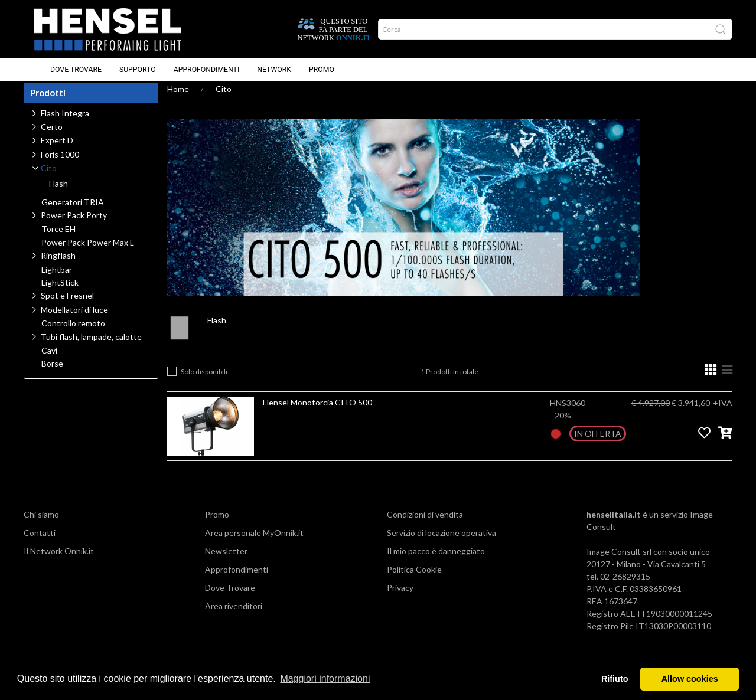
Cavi (49, 362)
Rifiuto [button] (615, 679)
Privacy (400, 599)
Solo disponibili (204, 383)
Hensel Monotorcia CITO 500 (317, 413)
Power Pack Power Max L (88, 254)
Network (274, 70)
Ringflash (58, 266)
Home (178, 100)
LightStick (60, 294)
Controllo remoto (73, 335)
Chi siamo (41, 526)
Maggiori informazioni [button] (325, 678)
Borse (52, 375)
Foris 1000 (60, 166)
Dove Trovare (76, 70)
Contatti (40, 544)
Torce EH (58, 240)
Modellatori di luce (74, 321)
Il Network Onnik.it (59, 562)
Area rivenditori (234, 617)
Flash (217, 331)
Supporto (138, 70)
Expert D (57, 151)
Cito (224, 100)
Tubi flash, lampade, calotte (91, 348)
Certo (52, 138)
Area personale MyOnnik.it (254, 544)
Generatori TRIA (73, 214)
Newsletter (226, 562)
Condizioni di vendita (425, 526)
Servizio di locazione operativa (441, 544)
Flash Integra (65, 124)
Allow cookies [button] (690, 679)
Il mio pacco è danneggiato (436, 562)
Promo (322, 70)
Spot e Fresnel (67, 307)
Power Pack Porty (74, 226)
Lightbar (57, 281)
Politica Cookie (414, 580)
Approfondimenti (207, 70)
